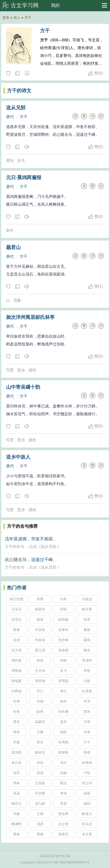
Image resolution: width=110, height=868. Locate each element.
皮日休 (17, 763)
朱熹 (87, 619)
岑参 (87, 732)
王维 (87, 722)
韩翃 (87, 803)
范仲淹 (63, 640)
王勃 (40, 814)
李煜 (87, 671)
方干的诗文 (19, 91)
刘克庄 (17, 619)
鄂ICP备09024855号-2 (75, 862)
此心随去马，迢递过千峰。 (31, 560)
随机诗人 (27, 74)
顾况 (63, 783)
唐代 (10, 117)
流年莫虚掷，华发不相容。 (31, 539)
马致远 (87, 599)
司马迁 (87, 824)
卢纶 (87, 773)
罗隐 (17, 742)
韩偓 (87, 752)
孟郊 (63, 722)
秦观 (87, 630)
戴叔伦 (40, 752)
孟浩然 (17, 752)
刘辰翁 (40, 640)
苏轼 (63, 609)
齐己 (40, 691)
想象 (17, 300)
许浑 (87, 701)
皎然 (40, 711)
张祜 (40, 763)
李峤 (17, 783)
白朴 (63, 599)
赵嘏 (87, 793)
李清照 (87, 660)
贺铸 (63, 660)
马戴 (17, 814)
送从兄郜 (16, 108)
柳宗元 (17, 803)
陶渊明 (17, 824)
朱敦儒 (63, 650)
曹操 (17, 834)
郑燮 (40, 599)
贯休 (87, 711)
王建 (40, 732)
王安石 (17, 609)
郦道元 (87, 814)
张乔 (17, 773)
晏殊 (87, 640)
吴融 (63, 773)
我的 (55, 5)
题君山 (13, 247)
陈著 (17, 630)
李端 (63, 793)
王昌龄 (40, 783)
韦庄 (63, 763)
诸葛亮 (63, 834)
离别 (10, 161)
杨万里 (87, 609)
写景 (10, 370)
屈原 (40, 824)
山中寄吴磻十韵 (23, 387)
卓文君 (87, 834)
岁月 (21, 161)
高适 (17, 793)
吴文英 (17, 650)
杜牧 (17, 711)
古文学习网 (25, 5)
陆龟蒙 (17, 681)
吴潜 (17, 640)
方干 (28, 18)
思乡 (21, 370)
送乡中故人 (18, 457)
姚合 (63, 701)
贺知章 (63, 814)
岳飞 (63, 671)
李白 (63, 691)
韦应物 (40, 681)
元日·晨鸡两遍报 (24, 177)
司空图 (40, 793)
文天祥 (40, 671)
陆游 (40, 619)
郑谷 (40, 742)
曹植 (40, 834)
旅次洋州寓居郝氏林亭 (30, 317)
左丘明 (63, 824)
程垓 (40, 660)
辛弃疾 (40, 630)
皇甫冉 (87, 763)
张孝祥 (63, 630)
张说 (40, 773)
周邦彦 (17, 660)
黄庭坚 (40, 609)
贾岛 (17, 722)
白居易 (87, 691)
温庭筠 (40, 722)
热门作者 (17, 588)
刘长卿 (63, 711)
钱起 (63, 732)
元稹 (87, 681)
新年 (10, 230)
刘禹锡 (17, 691)
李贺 (63, 803)
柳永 (87, 650)
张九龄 (40, 803)
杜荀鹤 (63, 742)
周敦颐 (17, 671)
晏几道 (40, 650)
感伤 (32, 370)
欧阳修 (63, 619)
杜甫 (17, 701)
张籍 (40, 701)
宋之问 (87, 783)
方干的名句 (15, 547)
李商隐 (63, 681)
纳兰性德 (17, 599)
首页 (6, 18)
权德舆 (63, 752)
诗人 (17, 18)
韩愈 (17, 732)
